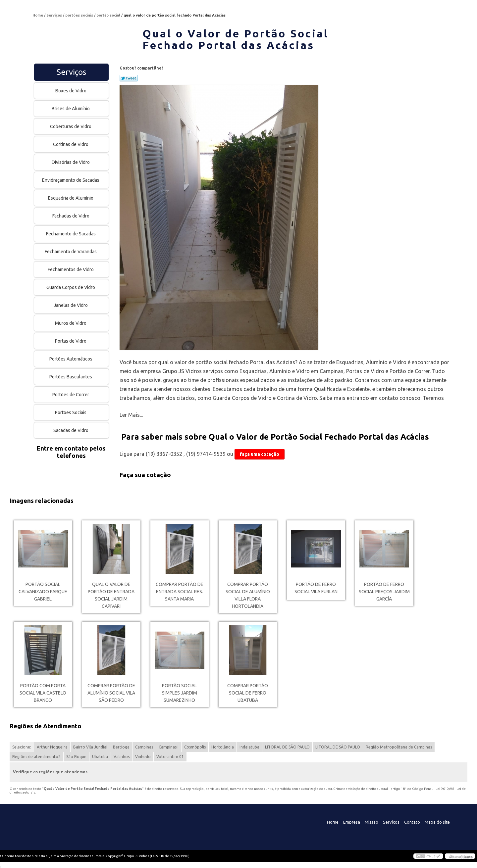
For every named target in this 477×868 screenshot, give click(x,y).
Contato (412, 822)
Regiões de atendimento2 (36, 757)
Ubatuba (100, 757)
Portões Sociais (71, 412)
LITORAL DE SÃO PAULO (287, 747)
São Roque (76, 757)
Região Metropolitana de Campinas (399, 747)
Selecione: (22, 747)
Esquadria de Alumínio (71, 198)
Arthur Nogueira (52, 747)
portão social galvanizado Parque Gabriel (43, 592)
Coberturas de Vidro (71, 126)
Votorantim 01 (170, 757)
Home (333, 822)
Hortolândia (223, 747)
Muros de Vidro (71, 323)
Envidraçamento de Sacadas (71, 180)
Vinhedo (143, 757)
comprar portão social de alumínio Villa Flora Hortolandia (248, 595)
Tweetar (129, 78)
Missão (371, 822)
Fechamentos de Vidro (71, 269)
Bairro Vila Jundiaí (90, 747)
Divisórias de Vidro (71, 162)
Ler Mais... (131, 415)
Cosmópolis (195, 747)
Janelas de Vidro (71, 305)
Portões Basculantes (71, 377)
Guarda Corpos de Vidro (71, 287)
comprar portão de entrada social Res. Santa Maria (180, 592)
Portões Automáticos (71, 359)
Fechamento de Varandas (71, 252)
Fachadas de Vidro (71, 216)
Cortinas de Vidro (71, 144)
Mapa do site (437, 822)
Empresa (352, 822)
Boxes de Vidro (71, 91)
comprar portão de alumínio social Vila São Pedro (111, 693)
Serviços (71, 72)
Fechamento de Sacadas (71, 234)
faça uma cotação (260, 454)
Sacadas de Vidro (71, 430)
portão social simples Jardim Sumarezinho (180, 693)
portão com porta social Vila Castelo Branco (43, 693)
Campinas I (169, 747)
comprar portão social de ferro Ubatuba (248, 693)
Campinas (144, 747)
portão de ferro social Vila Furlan (316, 588)
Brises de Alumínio (71, 109)
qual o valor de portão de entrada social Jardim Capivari (111, 595)
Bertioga (121, 747)
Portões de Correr (71, 395)
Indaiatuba (249, 747)
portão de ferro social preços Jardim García (384, 592)
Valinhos (122, 757)
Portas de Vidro (71, 341)
